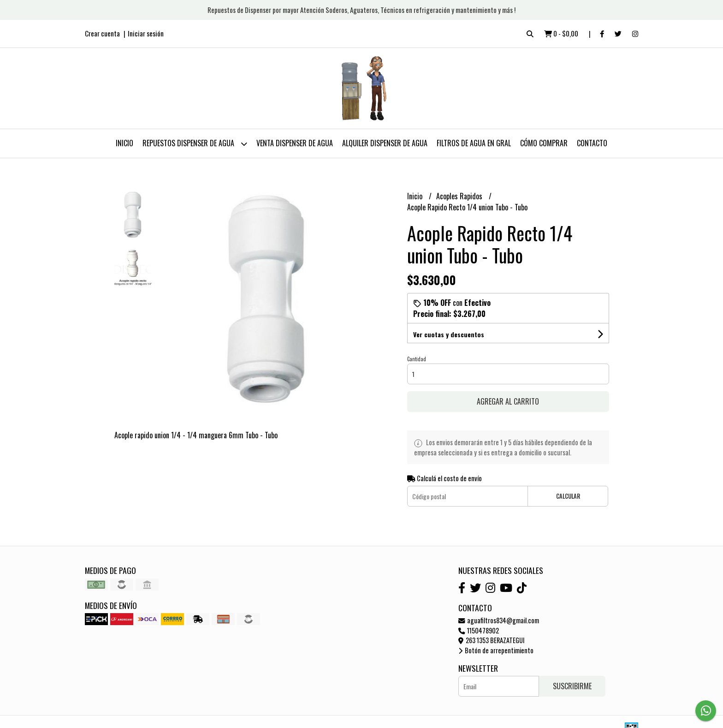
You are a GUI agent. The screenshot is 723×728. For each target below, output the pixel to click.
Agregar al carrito (508, 401)
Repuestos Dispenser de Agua (195, 144)
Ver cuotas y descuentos (449, 334)
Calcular (568, 496)
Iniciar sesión (146, 33)
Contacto (592, 143)
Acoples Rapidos (460, 196)
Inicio (124, 143)
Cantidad (417, 359)
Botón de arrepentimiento (496, 650)
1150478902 (479, 630)
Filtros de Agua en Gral (474, 143)
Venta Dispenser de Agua (295, 143)
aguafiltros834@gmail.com (499, 620)
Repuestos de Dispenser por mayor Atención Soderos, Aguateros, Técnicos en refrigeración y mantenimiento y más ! (361, 10)
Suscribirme (572, 686)
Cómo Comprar (544, 143)
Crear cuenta (102, 33)
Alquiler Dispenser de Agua (385, 143)
